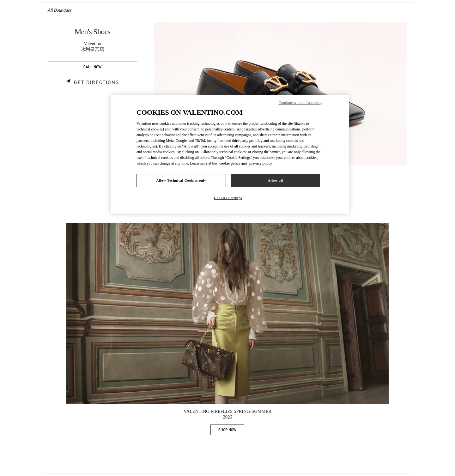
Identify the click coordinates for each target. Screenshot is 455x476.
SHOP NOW (231, 431)
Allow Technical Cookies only (181, 180)
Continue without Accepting (300, 103)
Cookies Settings (228, 198)
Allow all (275, 180)
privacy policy (261, 163)
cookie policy (230, 163)
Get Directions (97, 82)
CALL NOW (92, 67)
